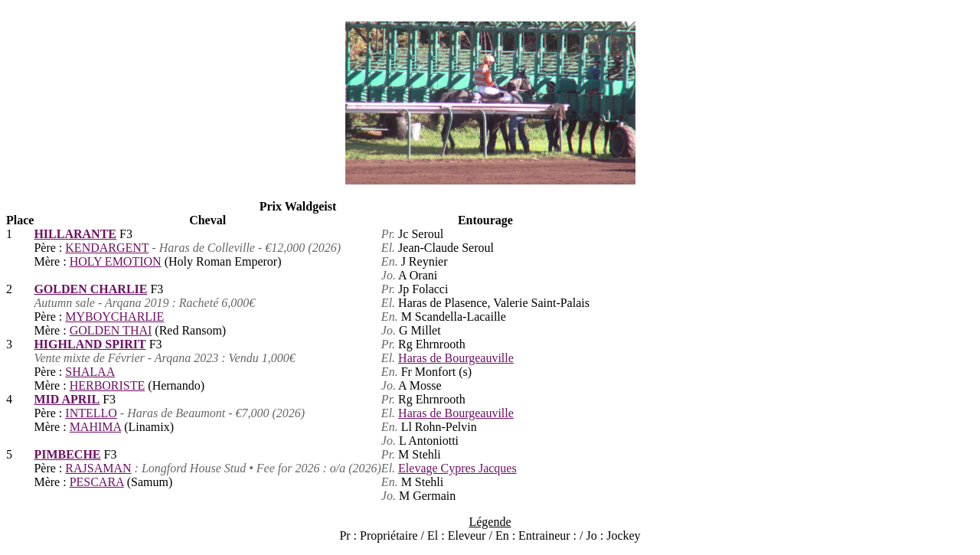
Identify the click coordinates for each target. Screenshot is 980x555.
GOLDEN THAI (111, 330)
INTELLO (91, 413)
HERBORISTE (108, 385)
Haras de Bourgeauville (456, 358)
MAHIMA (96, 427)
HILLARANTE (75, 234)
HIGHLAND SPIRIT (90, 344)
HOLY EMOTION (116, 261)
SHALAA (90, 372)
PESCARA (97, 482)
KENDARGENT (107, 248)
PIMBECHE (67, 454)
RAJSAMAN (98, 468)
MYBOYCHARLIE (114, 317)
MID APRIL (67, 399)
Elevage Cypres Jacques (457, 468)
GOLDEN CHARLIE (90, 289)
